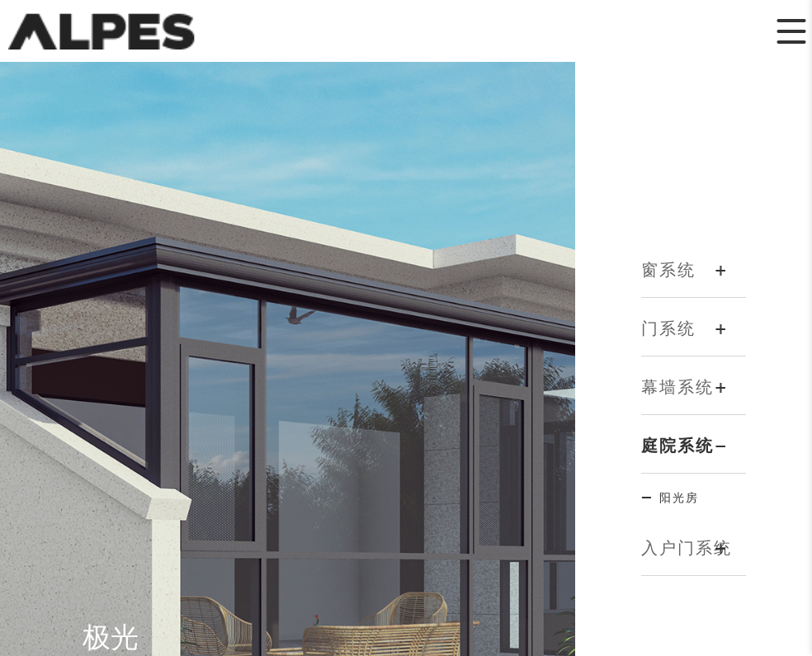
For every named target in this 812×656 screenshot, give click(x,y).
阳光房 (679, 498)
